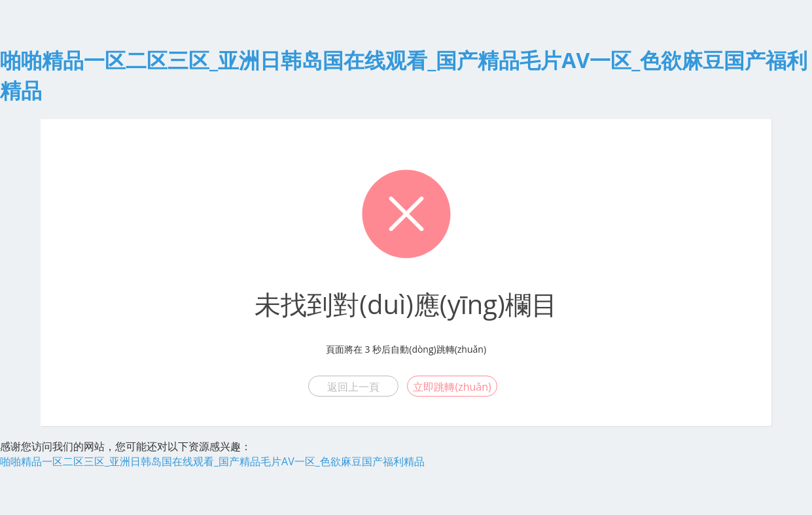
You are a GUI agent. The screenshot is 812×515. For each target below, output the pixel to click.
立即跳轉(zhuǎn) (452, 387)
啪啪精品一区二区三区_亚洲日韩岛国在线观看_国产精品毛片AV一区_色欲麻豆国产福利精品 (212, 461)
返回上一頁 (353, 387)
